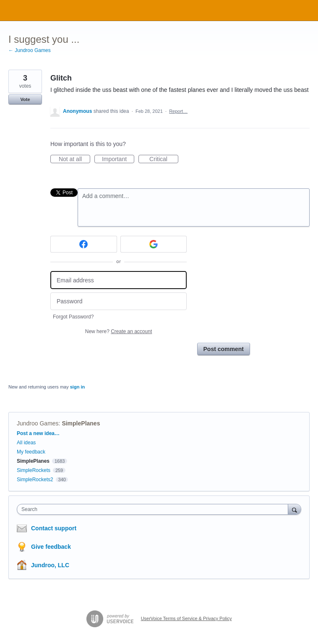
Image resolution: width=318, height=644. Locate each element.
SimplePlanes (81, 423)
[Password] (119, 301)
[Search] (295, 509)
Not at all (74, 159)
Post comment (224, 349)
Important (118, 159)
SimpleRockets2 (35, 480)
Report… (178, 111)
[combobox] (154, 509)
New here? (119, 331)
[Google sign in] (154, 244)
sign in (77, 387)
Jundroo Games (38, 423)
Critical (164, 159)
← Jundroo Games (30, 50)
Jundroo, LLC (50, 565)
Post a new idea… (38, 433)
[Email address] (119, 280)
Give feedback (51, 547)
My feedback (31, 452)
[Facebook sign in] (84, 244)
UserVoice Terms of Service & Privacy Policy (186, 618)
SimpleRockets (34, 470)
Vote (25, 99)
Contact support (54, 528)
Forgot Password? (73, 317)
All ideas (26, 443)
